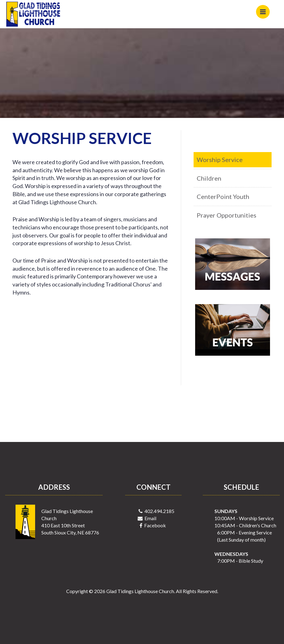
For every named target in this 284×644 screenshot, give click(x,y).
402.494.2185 (159, 511)
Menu (265, 9)
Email (150, 518)
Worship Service (220, 160)
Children (209, 178)
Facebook (155, 525)
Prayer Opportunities (227, 215)
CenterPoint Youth (223, 196)
